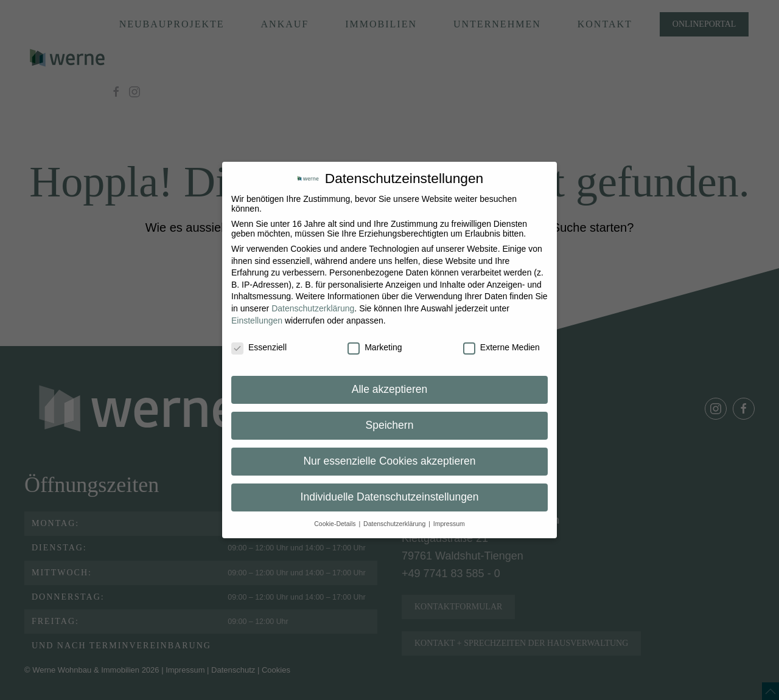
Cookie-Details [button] (336, 524)
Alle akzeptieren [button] (390, 389)
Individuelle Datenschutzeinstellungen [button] (390, 497)
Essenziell (259, 347)
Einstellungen (257, 321)
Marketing (375, 347)
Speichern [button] (390, 425)
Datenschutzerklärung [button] (395, 524)
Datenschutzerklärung (313, 308)
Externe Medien (501, 347)
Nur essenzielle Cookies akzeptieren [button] (389, 461)
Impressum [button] (449, 524)
